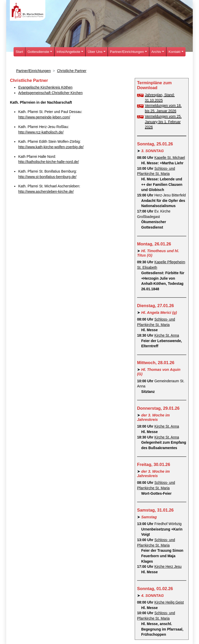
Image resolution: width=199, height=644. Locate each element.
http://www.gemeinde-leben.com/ (44, 117)
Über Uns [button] (95, 52)
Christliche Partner (72, 71)
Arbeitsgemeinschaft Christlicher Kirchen (50, 93)
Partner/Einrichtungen (33, 71)
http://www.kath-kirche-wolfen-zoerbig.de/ (51, 147)
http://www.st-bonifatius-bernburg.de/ (47, 177)
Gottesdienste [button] (38, 52)
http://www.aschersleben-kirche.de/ (46, 192)
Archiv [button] (156, 52)
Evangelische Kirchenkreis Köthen (45, 87)
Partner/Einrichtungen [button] (127, 52)
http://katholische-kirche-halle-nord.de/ (48, 162)
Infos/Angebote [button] (68, 52)
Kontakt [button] (174, 52)
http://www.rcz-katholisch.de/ (41, 132)
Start (19, 52)
